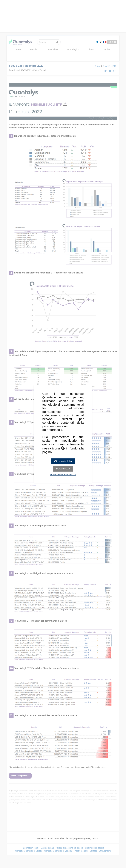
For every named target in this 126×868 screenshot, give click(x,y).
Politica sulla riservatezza (63, 475)
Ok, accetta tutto (63, 461)
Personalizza (63, 469)
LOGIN (112, 42)
